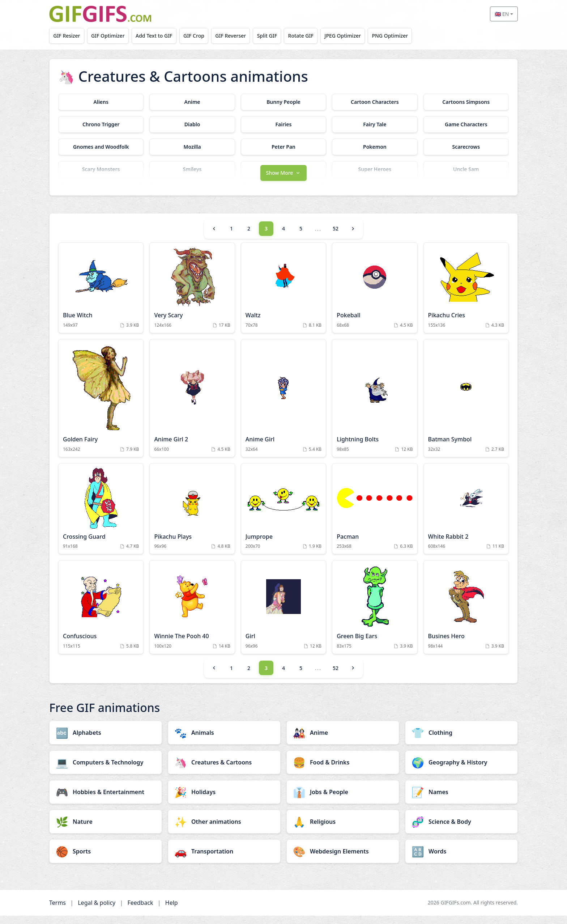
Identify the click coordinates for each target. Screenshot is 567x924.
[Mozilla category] (192, 147)
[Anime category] (192, 102)
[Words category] (461, 860)
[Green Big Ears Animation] (375, 615)
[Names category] (461, 800)
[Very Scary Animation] (192, 296)
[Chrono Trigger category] (101, 124)
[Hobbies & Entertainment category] (106, 800)
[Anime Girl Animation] (283, 406)
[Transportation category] (224, 860)
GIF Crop (200, 36)
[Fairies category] (283, 124)
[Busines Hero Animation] (466, 615)
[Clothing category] (461, 741)
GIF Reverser (239, 36)
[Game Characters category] (466, 124)
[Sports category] (106, 860)
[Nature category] (106, 830)
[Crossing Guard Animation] (101, 517)
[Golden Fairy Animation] (101, 406)
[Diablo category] (192, 124)
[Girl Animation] (283, 615)
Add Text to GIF (159, 36)
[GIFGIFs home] (100, 14)
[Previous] (214, 237)
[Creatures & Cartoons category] (224, 771)
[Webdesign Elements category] (343, 860)
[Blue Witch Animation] (101, 296)
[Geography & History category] (461, 771)
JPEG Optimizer (357, 36)
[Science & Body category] (461, 830)
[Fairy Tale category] (375, 124)
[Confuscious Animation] (101, 615)
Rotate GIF (313, 36)
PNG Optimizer (406, 36)
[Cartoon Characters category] (375, 102)
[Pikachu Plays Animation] (192, 517)
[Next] (353, 237)
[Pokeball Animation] (375, 296)
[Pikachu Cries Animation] (466, 296)
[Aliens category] (101, 102)
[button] (283, 181)
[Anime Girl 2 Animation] (192, 406)
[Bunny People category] (283, 102)
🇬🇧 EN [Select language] (502, 14)
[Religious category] (343, 830)
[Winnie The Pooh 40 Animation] (192, 615)
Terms (57, 911)
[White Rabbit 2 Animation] (466, 517)
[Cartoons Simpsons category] (466, 102)
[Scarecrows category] (466, 147)
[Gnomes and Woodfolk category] (101, 147)
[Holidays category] (224, 800)
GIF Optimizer (111, 36)
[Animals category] (224, 741)
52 (336, 237)
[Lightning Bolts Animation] (375, 406)
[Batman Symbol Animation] (466, 406)
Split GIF (277, 36)
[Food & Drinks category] (343, 771)
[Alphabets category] (106, 741)
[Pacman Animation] (375, 517)
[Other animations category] (224, 830)
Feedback (140, 911)
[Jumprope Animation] (283, 517)
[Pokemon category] (375, 147)
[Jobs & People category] (343, 800)
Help (172, 911)
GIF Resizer (68, 36)
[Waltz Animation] (283, 296)
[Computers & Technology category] (106, 771)
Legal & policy (97, 911)
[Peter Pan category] (283, 147)
